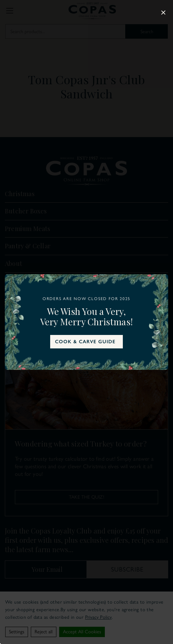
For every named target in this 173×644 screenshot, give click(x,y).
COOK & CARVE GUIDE (85, 342)
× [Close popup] (163, 12)
